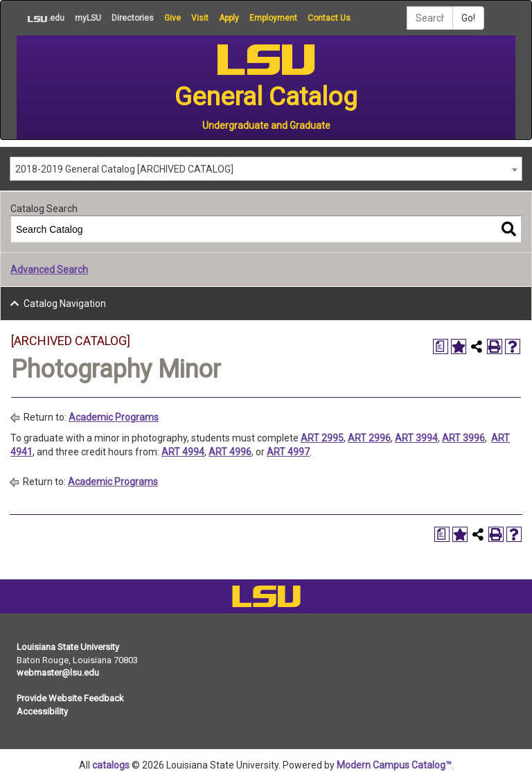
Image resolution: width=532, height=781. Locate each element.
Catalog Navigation (65, 304)
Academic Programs (114, 417)
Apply (229, 18)
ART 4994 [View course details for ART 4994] (183, 452)
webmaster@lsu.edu (58, 673)
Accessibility (42, 711)
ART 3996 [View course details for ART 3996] (463, 438)
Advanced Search (49, 270)
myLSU (88, 18)
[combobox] (266, 169)
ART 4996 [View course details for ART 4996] (230, 452)
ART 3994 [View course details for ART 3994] (416, 438)
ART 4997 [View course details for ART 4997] (288, 452)
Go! (468, 18)
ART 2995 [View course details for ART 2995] (322, 438)
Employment (273, 18)
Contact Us (329, 18)
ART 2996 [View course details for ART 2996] (369, 438)
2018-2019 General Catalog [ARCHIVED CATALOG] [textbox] (124, 169)
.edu (41, 18)
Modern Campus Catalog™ (394, 765)
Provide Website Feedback (70, 698)
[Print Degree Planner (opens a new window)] (441, 346)
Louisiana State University (68, 647)
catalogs (111, 765)
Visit (200, 18)
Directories (133, 18)
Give (172, 18)
